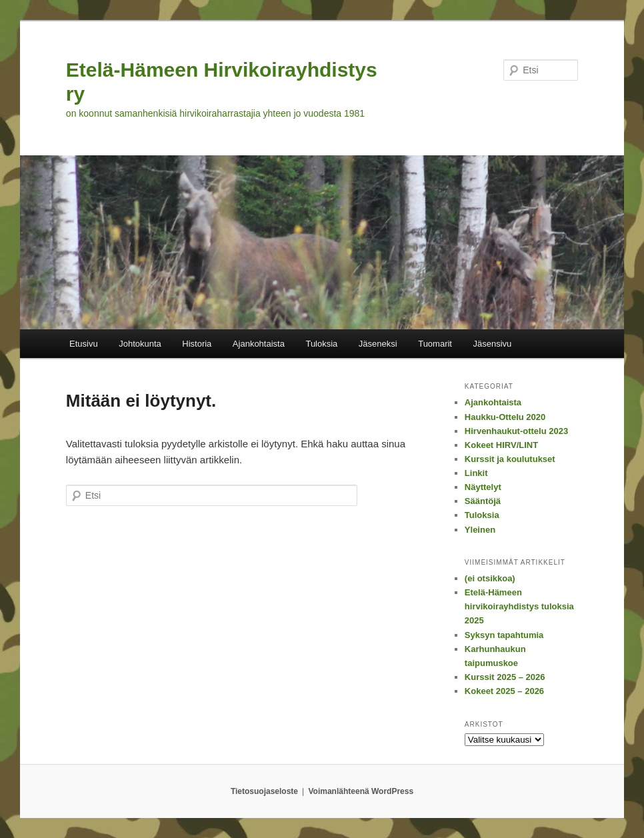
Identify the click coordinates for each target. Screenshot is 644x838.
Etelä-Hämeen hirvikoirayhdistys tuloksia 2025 (519, 606)
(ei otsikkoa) (490, 578)
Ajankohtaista (259, 344)
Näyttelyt (483, 487)
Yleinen (480, 530)
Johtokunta (140, 344)
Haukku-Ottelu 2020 (505, 417)
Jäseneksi (378, 344)
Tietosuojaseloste (264, 791)
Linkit (476, 473)
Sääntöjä (483, 501)
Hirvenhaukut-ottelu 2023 (516, 431)
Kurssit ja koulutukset (510, 459)
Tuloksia (321, 344)
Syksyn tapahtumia (504, 635)
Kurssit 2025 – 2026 (505, 677)
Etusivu (84, 344)
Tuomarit (435, 344)
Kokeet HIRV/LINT (501, 445)
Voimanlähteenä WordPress (361, 791)
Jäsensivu (492, 344)
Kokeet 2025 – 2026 (504, 691)
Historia (197, 344)
